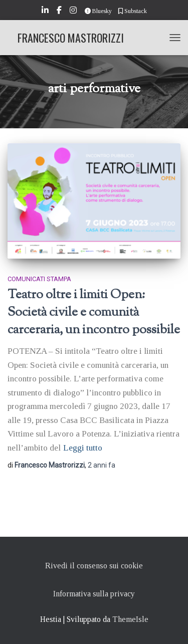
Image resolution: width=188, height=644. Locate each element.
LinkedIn (46, 12)
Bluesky (98, 11)
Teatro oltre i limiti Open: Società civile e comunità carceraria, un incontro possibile (94, 313)
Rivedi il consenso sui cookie (94, 566)
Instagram (74, 12)
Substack (133, 11)
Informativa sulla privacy (94, 594)
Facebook (60, 12)
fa (102, 465)
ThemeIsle (130, 619)
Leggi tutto (83, 448)
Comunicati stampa (39, 279)
